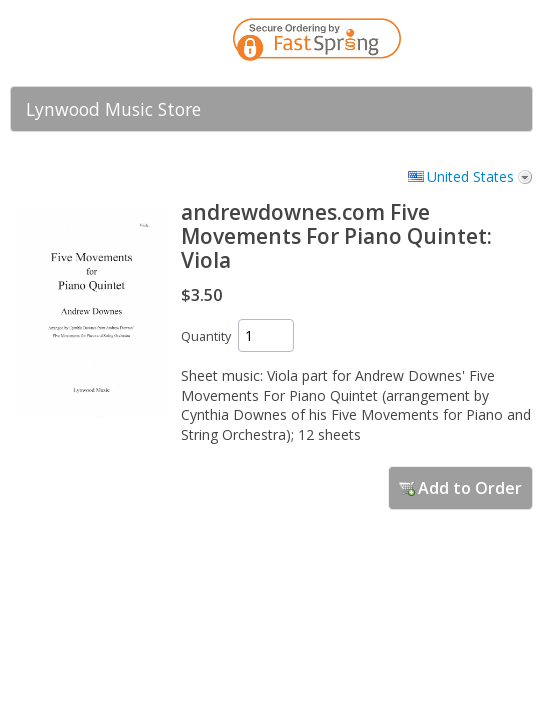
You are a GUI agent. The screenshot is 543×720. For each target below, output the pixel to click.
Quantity (206, 336)
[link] (478, 43)
